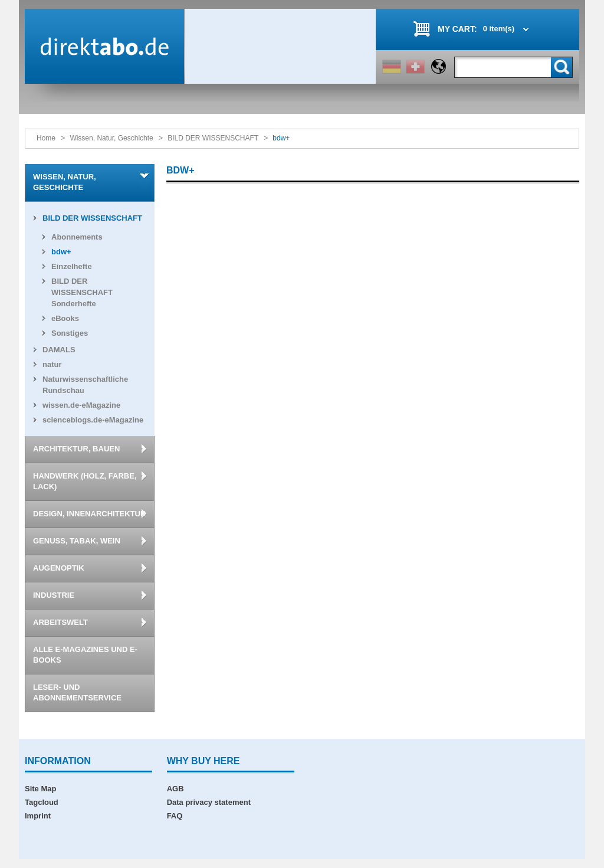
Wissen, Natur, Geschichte (111, 138)
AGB (175, 789)
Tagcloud (42, 802)
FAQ (175, 816)
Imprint (38, 816)
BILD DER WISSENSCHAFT (213, 138)
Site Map (40, 789)
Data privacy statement (209, 802)
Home (46, 138)
